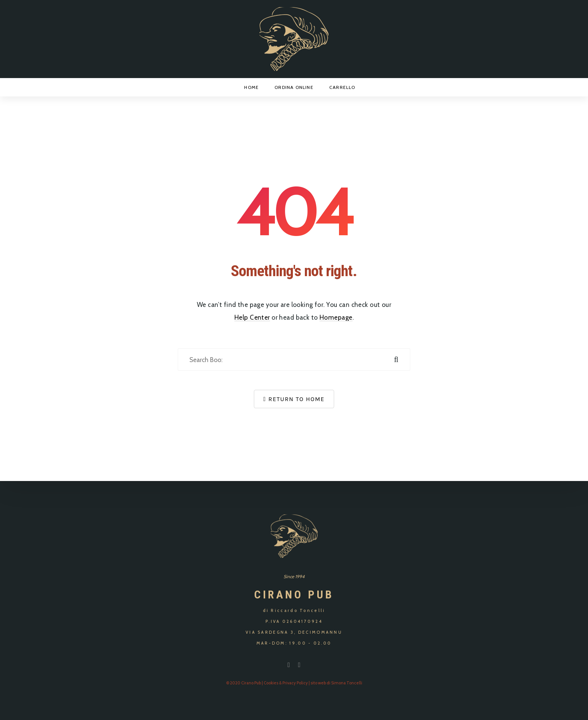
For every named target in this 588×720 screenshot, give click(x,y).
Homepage (336, 317)
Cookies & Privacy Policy (286, 683)
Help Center (252, 317)
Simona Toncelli (347, 683)
